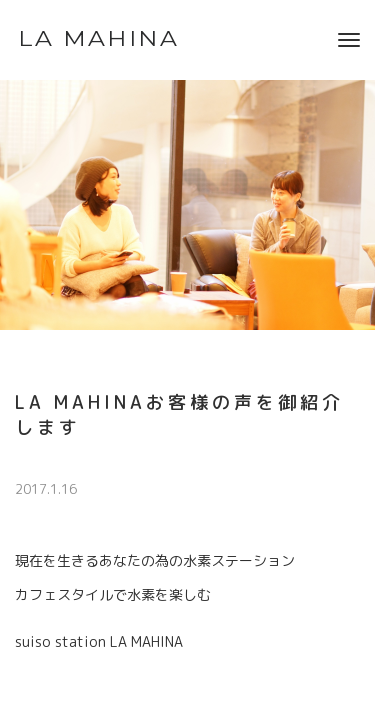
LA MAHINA (98, 39)
